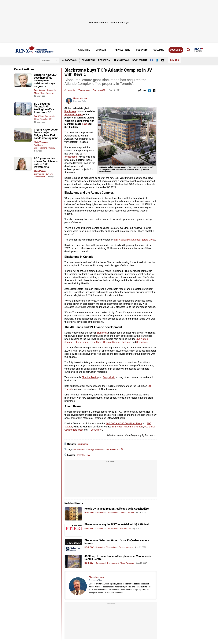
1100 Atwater (95, 430)
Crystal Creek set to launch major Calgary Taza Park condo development (46, 134)
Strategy (90, 450)
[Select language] (50, 60)
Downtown (100, 450)
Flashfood (126, 342)
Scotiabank (142, 342)
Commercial (88, 60)
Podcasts (142, 50)
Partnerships (112, 450)
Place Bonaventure (134, 427)
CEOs (36, 93)
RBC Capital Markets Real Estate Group (135, 240)
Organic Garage (111, 342)
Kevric (85, 124)
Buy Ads (175, 60)
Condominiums (41, 148)
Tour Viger (117, 427)
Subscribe (176, 50)
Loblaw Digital (81, 342)
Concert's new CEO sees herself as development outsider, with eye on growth (45, 80)
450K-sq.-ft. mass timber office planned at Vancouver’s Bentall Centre (118, 558)
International (39, 177)
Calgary (52, 148)
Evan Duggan (40, 90)
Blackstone (70, 111)
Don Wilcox (39, 116)
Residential (104, 60)
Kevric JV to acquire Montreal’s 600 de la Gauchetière (117, 509)
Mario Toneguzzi (41, 142)
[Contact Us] (164, 60)
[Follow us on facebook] (153, 60)
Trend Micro (96, 342)
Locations (69, 60)
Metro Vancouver (47, 93)
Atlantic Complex (74, 115)
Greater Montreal (127, 513)
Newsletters (122, 50)
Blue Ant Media (90, 377)
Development (140, 60)
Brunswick (102, 333)
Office (37, 119)
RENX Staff (89, 513)
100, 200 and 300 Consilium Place (124, 424)
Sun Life (49, 174)
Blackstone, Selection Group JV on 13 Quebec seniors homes (117, 542)
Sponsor (101, 50)
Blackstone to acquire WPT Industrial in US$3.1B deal (117, 524)
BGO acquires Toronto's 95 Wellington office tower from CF (44, 108)
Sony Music (109, 377)
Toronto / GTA (46, 119)
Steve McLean (40, 171)
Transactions (122, 60)
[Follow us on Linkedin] (159, 60)
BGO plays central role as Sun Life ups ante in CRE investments (46, 163)
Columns (159, 50)
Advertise (84, 50)
